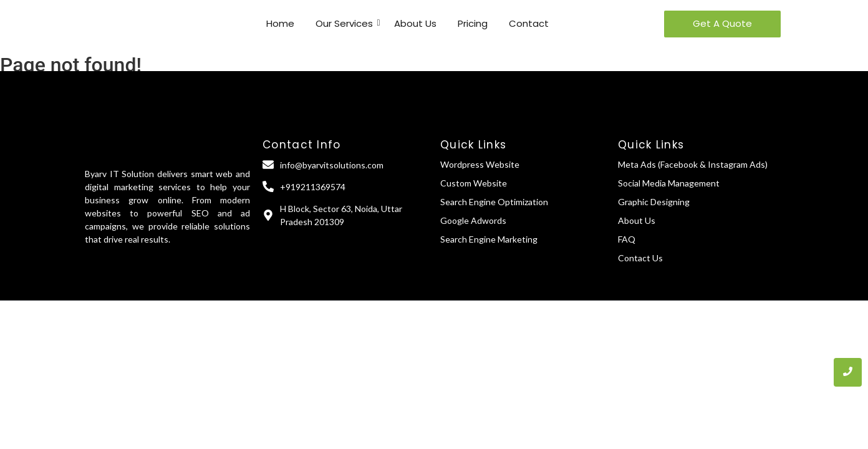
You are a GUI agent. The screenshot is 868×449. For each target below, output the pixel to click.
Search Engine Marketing (489, 239)
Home (280, 23)
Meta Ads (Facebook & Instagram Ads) (693, 164)
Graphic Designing (654, 202)
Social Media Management (669, 183)
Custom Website (474, 183)
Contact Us (640, 258)
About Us (415, 23)
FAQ (627, 239)
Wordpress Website (480, 164)
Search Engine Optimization (494, 202)
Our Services (346, 23)
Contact (529, 23)
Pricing (473, 23)
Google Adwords (473, 220)
